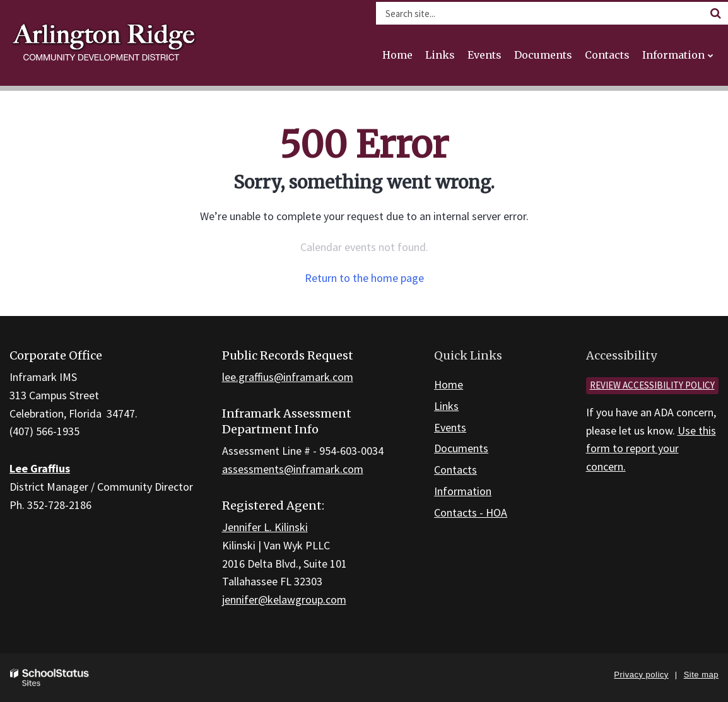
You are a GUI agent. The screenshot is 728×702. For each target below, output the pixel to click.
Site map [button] (701, 675)
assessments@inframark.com (293, 469)
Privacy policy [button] (641, 675)
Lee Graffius (40, 468)
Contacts (455, 470)
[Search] (715, 13)
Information (463, 491)
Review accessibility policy (652, 385)
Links (446, 406)
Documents (461, 448)
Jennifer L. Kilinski (265, 527)
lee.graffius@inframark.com (288, 377)
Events (450, 427)
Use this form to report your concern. (651, 449)
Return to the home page (364, 278)
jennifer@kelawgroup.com (284, 600)
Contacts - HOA (471, 512)
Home (449, 384)
